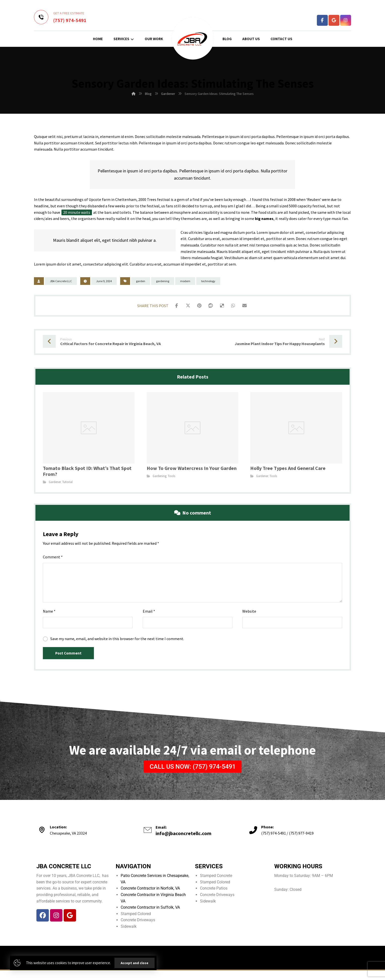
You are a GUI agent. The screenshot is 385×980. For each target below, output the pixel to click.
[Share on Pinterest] (198, 306)
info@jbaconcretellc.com (183, 843)
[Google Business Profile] (334, 20)
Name (49, 615)
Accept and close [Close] (135, 963)
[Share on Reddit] (211, 306)
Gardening (160, 478)
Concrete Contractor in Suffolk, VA (150, 917)
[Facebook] (322, 20)
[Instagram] (346, 20)
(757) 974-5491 (274, 843)
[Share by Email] (248, 306)
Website (249, 615)
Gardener (55, 484)
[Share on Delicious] (223, 306)
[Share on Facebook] (173, 306)
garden (141, 281)
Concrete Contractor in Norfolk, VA (150, 898)
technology (208, 281)
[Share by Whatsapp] (235, 306)
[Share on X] (186, 306)
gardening (163, 281)
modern (185, 281)
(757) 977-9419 (301, 843)
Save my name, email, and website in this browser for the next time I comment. (117, 643)
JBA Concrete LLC (61, 281)
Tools (171, 478)
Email (149, 615)
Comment (53, 561)
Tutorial (67, 484)
